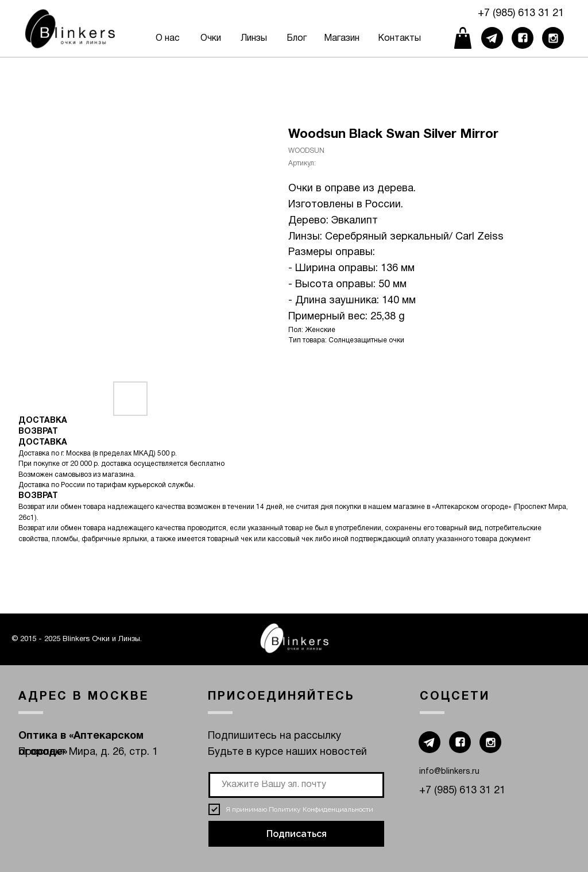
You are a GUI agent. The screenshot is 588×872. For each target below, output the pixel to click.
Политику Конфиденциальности (321, 809)
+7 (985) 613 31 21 (521, 13)
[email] (296, 785)
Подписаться (297, 834)
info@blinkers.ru (449, 772)
